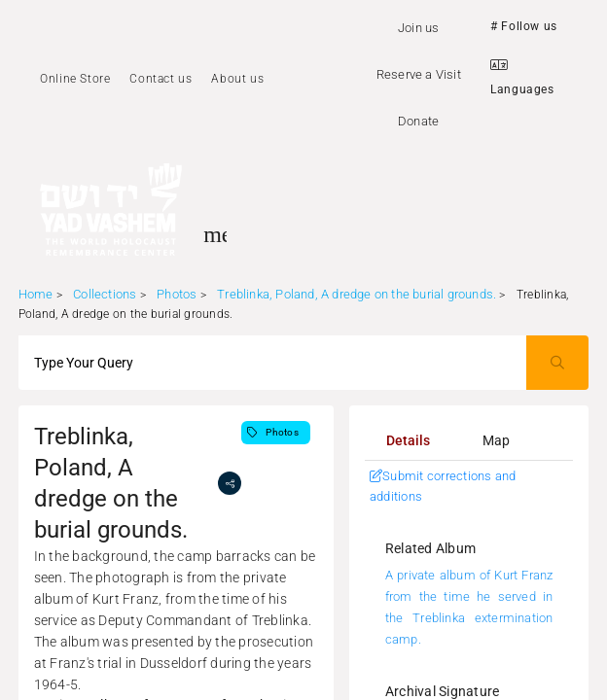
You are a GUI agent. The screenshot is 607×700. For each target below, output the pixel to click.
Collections (105, 294)
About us (237, 79)
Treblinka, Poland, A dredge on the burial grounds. (357, 294)
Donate (418, 121)
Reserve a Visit (419, 74)
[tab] (409, 440)
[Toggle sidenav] (215, 234)
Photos (177, 294)
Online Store (75, 79)
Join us (418, 28)
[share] (230, 483)
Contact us (161, 79)
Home (36, 294)
